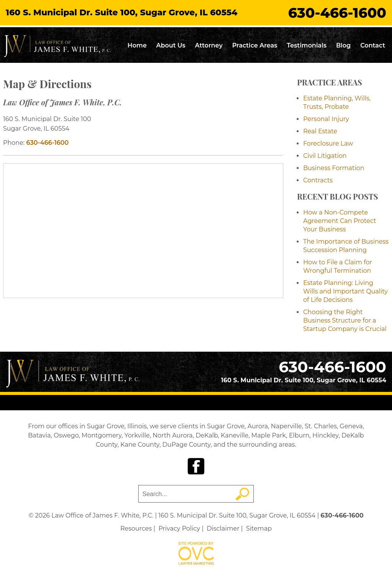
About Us (171, 45)
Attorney (209, 45)
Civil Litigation (325, 156)
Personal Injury (326, 119)
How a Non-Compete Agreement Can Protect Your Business (340, 221)
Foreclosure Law (328, 143)
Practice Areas (255, 45)
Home (137, 45)
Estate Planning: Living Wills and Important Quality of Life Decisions (345, 291)
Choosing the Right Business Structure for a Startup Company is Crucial (345, 320)
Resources (136, 528)
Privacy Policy (179, 528)
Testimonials (307, 45)
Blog (343, 45)
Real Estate (320, 131)
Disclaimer (223, 528)
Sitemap (259, 528)
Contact (373, 45)
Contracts (318, 180)
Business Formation (334, 168)
